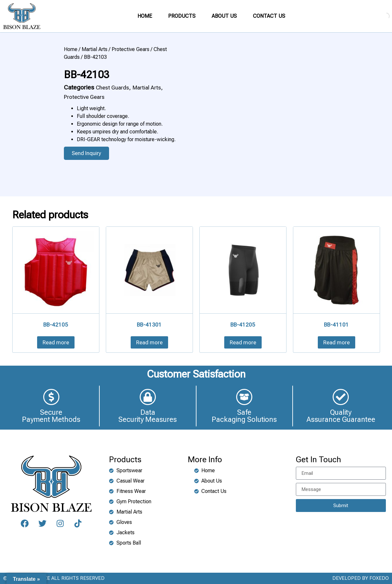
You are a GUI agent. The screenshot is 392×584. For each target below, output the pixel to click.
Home (71, 49)
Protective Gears (131, 49)
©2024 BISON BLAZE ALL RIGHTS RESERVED (54, 578)
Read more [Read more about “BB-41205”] (243, 342)
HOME (145, 16)
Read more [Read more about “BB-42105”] (56, 342)
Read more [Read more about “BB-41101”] (337, 342)
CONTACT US (269, 16)
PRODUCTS (182, 16)
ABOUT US (224, 16)
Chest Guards (112, 88)
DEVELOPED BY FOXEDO (361, 578)
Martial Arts (95, 49)
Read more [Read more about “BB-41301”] (149, 342)
